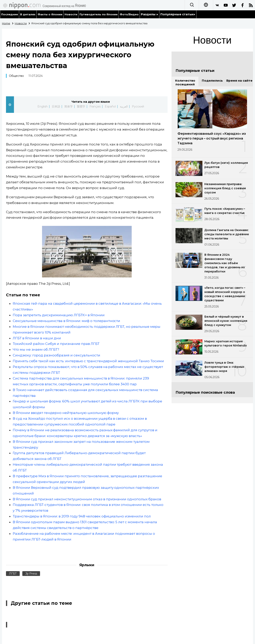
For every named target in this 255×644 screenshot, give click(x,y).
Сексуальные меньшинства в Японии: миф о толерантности (66, 321)
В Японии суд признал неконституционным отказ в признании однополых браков (87, 499)
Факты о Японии (50, 14)
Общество (16, 76)
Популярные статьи (178, 14)
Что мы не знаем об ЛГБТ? (36, 349)
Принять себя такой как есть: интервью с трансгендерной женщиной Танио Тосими (88, 361)
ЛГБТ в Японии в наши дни (37, 338)
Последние (10, 14)
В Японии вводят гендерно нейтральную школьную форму (66, 413)
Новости (71, 14)
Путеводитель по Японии (99, 14)
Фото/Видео (129, 14)
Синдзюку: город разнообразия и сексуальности (56, 355)
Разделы (150, 14)
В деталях (28, 14)
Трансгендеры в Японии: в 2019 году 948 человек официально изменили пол (82, 516)
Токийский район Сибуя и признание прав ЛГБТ (56, 344)
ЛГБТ (13, 574)
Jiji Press (31, 574)
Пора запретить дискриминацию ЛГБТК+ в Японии (59, 315)
